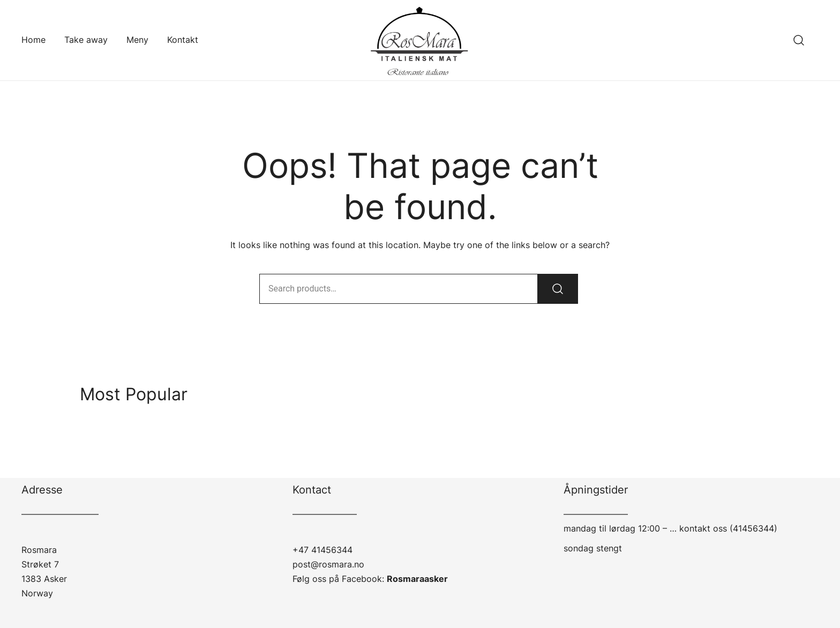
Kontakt (183, 40)
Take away (86, 40)
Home (33, 40)
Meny (137, 40)
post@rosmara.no (328, 564)
